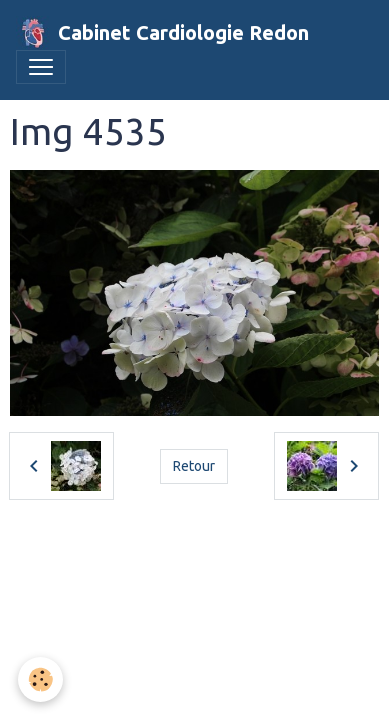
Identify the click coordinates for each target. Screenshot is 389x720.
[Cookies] (40, 679)
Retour (194, 466)
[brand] (162, 33)
